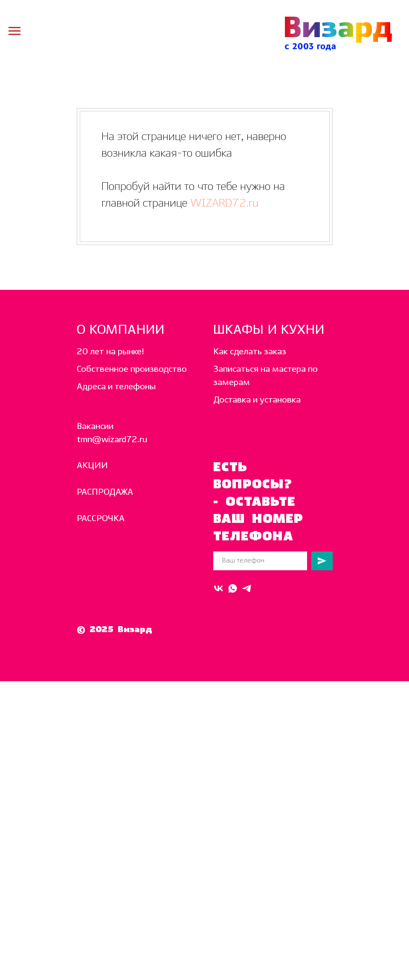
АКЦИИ (92, 466)
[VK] (219, 588)
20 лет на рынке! (110, 352)
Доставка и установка (257, 400)
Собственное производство (132, 369)
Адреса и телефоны (116, 387)
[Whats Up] (233, 588)
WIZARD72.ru (223, 203)
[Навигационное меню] (15, 31)
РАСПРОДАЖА (105, 492)
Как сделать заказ (250, 352)
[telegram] (247, 588)
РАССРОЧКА (101, 519)
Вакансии (95, 427)
